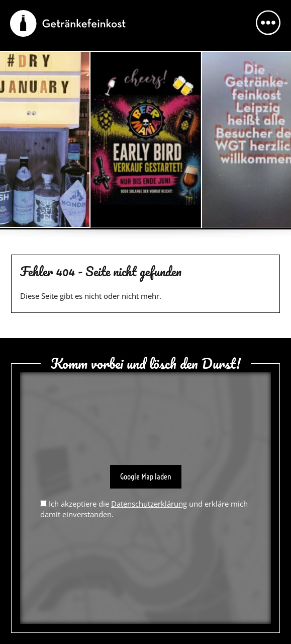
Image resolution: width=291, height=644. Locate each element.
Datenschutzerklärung (149, 504)
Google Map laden (146, 476)
